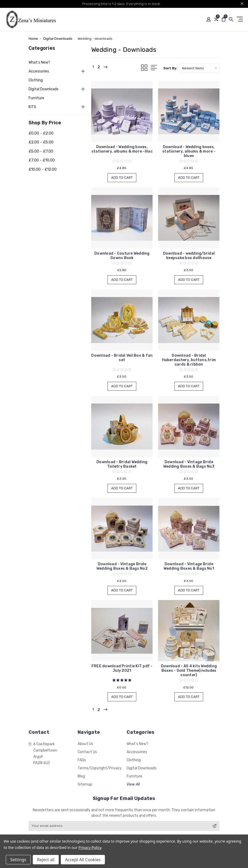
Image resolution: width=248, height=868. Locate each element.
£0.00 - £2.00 (41, 133)
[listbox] (199, 68)
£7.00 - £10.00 (42, 160)
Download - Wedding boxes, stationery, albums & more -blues (189, 151)
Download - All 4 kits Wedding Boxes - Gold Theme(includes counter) (189, 671)
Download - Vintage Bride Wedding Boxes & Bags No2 (122, 566)
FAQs (82, 760)
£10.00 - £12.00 (43, 169)
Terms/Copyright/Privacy (100, 768)
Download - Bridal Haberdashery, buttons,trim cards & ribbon (189, 360)
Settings (18, 860)
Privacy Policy (90, 847)
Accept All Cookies (83, 860)
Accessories (39, 71)
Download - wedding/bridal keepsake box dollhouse (189, 256)
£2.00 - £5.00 (41, 142)
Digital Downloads (44, 89)
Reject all (46, 860)
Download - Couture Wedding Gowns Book (122, 256)
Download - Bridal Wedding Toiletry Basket (122, 464)
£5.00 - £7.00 (41, 151)
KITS (32, 107)
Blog (81, 776)
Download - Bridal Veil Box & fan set (122, 358)
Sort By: (170, 68)
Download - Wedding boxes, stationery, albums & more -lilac (122, 149)
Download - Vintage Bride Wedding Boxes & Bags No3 (189, 464)
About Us (85, 744)
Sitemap (85, 784)
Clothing (36, 80)
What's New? (39, 62)
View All (133, 784)
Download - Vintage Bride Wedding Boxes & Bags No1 (189, 566)
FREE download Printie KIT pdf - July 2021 (122, 668)
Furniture (36, 98)
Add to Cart (122, 178)
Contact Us (87, 752)
